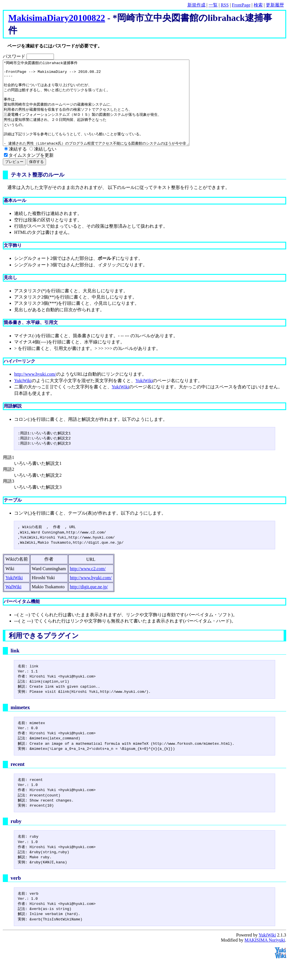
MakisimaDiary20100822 (57, 18)
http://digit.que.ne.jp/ (89, 604)
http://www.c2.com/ (88, 586)
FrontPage (241, 5)
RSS (225, 5)
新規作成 (196, 5)
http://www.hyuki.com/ (35, 391)
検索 (258, 5)
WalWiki (13, 604)
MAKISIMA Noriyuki (265, 957)
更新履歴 (275, 5)
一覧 (213, 5)
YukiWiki (23, 398)
